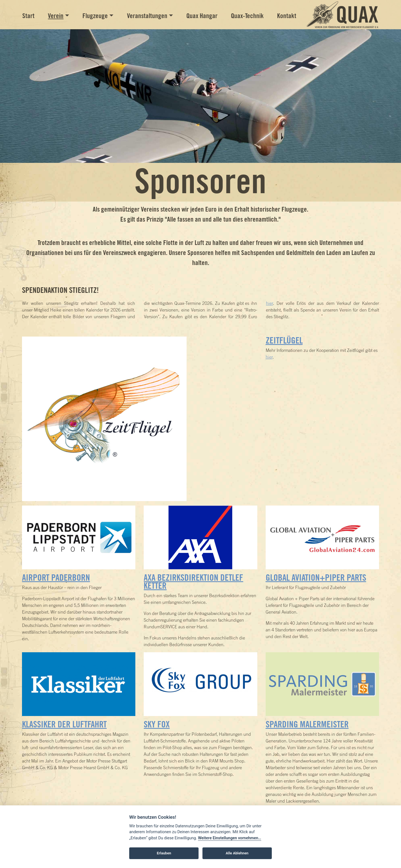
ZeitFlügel (284, 340)
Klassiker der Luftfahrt (64, 724)
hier (269, 303)
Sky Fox (157, 724)
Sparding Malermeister (307, 724)
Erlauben (164, 853)
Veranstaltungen (147, 16)
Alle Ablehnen (237, 853)
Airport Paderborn (56, 578)
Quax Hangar (202, 16)
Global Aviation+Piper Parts (316, 578)
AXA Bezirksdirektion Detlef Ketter (193, 582)
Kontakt (287, 16)
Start (28, 16)
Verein (56, 16)
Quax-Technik (247, 16)
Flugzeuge (95, 16)
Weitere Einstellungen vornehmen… (230, 838)
